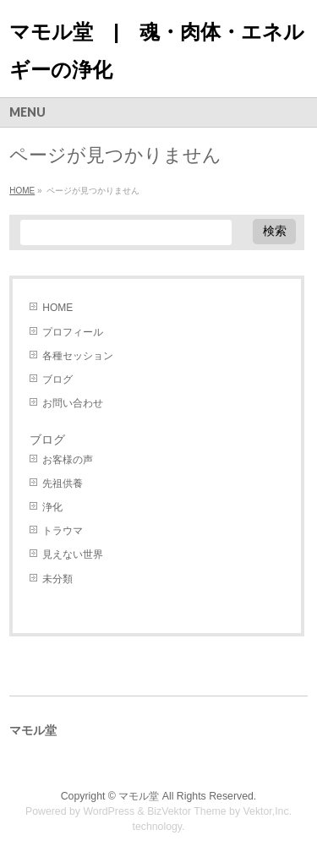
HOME (57, 308)
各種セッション (78, 356)
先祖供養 (63, 483)
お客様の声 (68, 460)
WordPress (109, 811)
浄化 (52, 507)
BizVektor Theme (187, 811)
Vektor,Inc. (268, 811)
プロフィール (73, 332)
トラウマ (63, 531)
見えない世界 (73, 554)
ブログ (57, 379)
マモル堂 (139, 796)
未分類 (57, 579)
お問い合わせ (73, 403)
